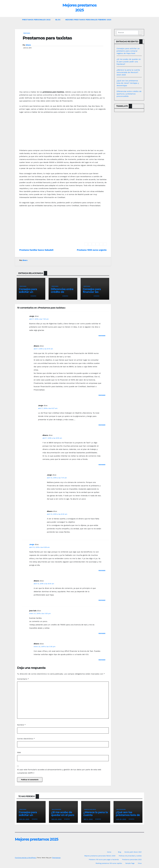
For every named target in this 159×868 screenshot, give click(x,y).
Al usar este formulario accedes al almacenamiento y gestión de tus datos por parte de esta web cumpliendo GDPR (59, 771)
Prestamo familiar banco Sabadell (36, 250)
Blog (58, 20)
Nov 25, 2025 (24, 819)
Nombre (21, 725)
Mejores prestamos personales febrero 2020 (88, 20)
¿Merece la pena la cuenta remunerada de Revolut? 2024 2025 (128, 72)
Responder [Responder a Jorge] (102, 336)
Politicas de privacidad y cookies (130, 856)
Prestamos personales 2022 (36, 20)
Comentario (23, 679)
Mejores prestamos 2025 (37, 839)
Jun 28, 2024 (121, 819)
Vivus (140, 863)
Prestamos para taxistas (47, 38)
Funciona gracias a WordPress (26, 858)
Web (19, 752)
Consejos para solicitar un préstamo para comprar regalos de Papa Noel (128, 51)
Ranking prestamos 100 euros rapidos (109, 863)
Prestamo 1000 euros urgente (92, 250)
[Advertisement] (63, 73)
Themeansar (56, 858)
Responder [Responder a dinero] (102, 395)
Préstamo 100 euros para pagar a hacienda (104, 860)
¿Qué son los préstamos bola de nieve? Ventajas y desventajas (128, 83)
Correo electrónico (26, 739)
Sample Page (130, 863)
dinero (28, 45)
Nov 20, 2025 (57, 819)
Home (109, 852)
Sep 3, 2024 (88, 819)
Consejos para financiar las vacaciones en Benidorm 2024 (93, 293)
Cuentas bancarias (90, 809)
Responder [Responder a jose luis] (102, 633)
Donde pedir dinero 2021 (133, 852)
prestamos (27, 33)
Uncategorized (56, 809)
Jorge (32, 544)
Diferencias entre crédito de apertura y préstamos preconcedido (129, 94)
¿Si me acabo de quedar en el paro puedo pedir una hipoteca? (129, 62)
